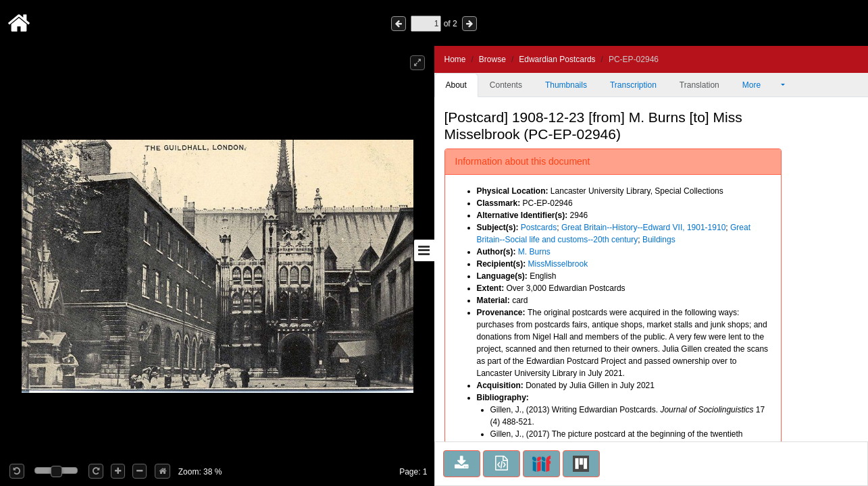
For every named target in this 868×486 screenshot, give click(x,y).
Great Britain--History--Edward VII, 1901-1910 (643, 227)
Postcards (539, 227)
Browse (492, 59)
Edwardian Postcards (557, 59)
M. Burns (534, 252)
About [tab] (456, 85)
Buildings (659, 240)
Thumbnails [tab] (566, 85)
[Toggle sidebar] (424, 250)
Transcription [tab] (633, 85)
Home (455, 59)
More (761, 85)
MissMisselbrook (558, 264)
